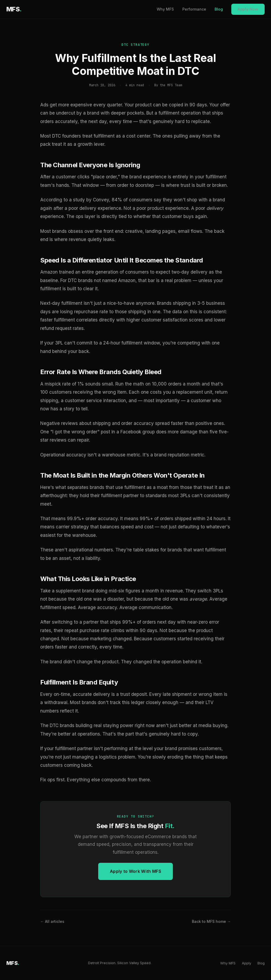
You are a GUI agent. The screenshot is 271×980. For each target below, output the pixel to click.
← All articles (52, 921)
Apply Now (248, 9)
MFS (14, 9)
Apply (247, 963)
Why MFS (165, 9)
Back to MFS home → (211, 921)
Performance (194, 9)
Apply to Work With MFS (135, 871)
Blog (219, 9)
